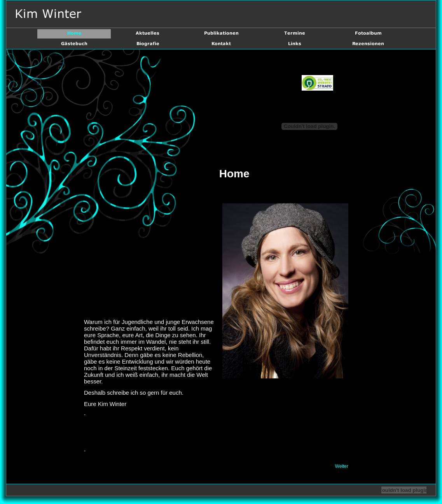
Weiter (342, 466)
